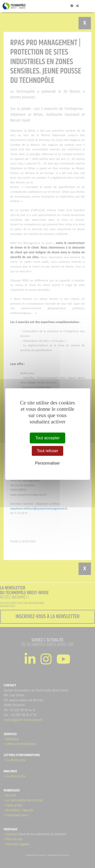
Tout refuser (47, 451)
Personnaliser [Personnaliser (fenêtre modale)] (48, 463)
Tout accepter (47, 438)
